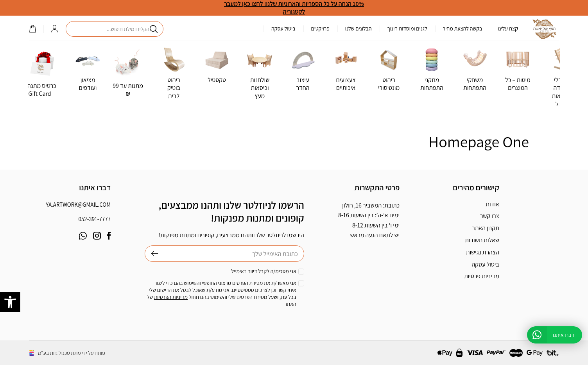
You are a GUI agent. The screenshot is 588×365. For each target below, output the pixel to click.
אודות (492, 204)
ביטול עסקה (283, 29)
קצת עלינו (508, 29)
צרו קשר (490, 216)
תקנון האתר (486, 228)
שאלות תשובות (482, 240)
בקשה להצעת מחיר (463, 29)
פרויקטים (320, 29)
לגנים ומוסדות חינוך (407, 29)
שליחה (151, 254)
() (32, 29)
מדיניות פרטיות (482, 276)
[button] (10, 302)
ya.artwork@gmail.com (78, 205)
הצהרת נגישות (483, 252)
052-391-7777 (95, 219)
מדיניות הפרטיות (171, 297)
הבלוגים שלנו (359, 29)
